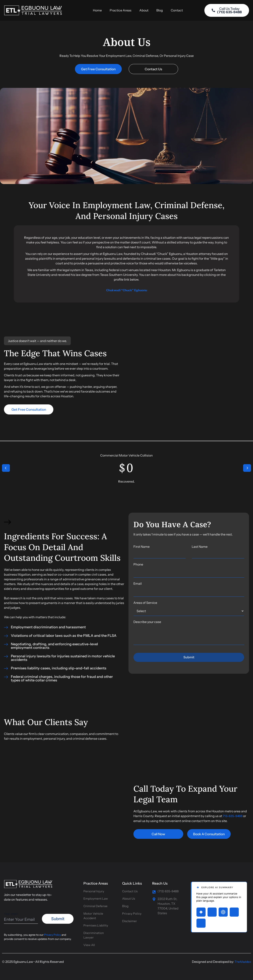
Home (97, 11)
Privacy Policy (52, 933)
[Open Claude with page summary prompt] (201, 921)
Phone (138, 567)
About (144, 11)
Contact (177, 11)
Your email (21, 916)
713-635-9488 (233, 818)
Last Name (218, 554)
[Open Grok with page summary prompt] (212, 910)
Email (138, 586)
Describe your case (147, 624)
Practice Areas (121, 11)
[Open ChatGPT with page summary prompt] (223, 910)
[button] (6, 470)
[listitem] (189, 537)
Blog (160, 11)
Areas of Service (145, 605)
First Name (160, 554)
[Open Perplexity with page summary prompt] (234, 910)
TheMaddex (242, 962)
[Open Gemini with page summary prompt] (201, 910)
